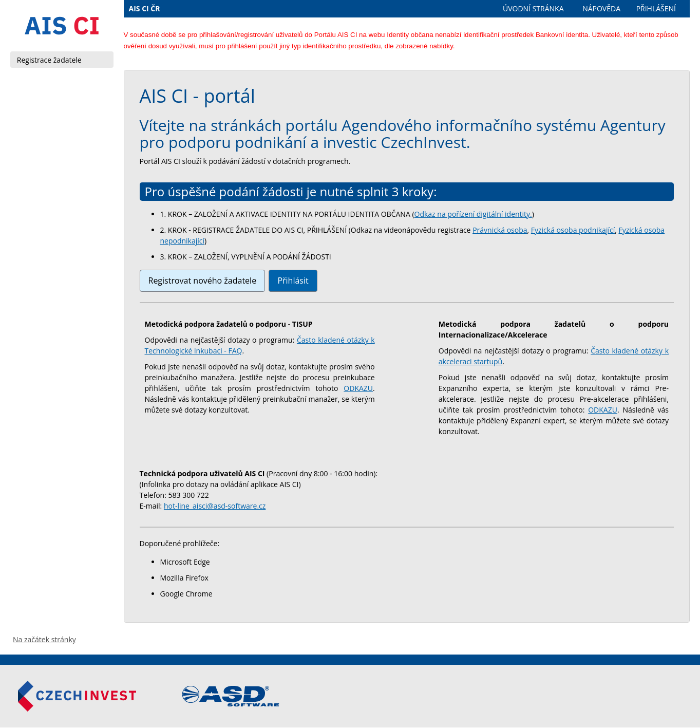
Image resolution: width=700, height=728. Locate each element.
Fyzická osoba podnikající (573, 230)
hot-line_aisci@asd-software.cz (215, 506)
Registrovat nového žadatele (203, 281)
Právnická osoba (500, 230)
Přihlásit (293, 281)
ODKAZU (358, 388)
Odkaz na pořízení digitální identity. (473, 214)
